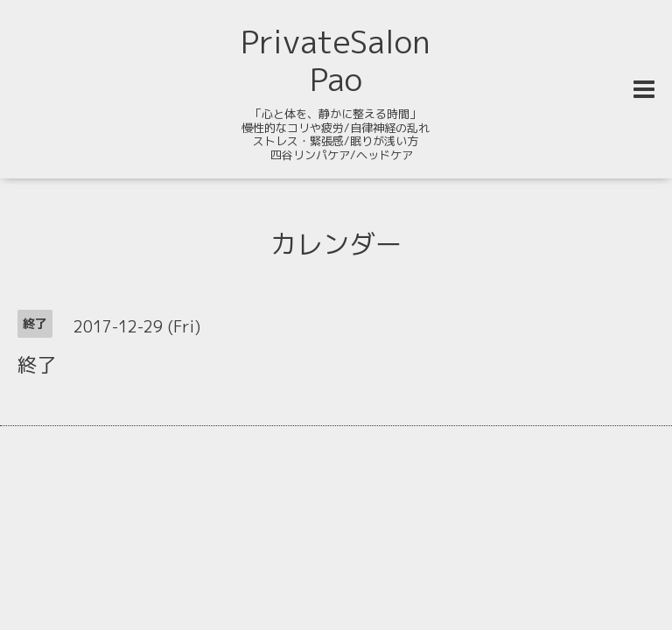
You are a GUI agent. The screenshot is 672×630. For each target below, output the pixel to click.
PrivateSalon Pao (336, 60)
